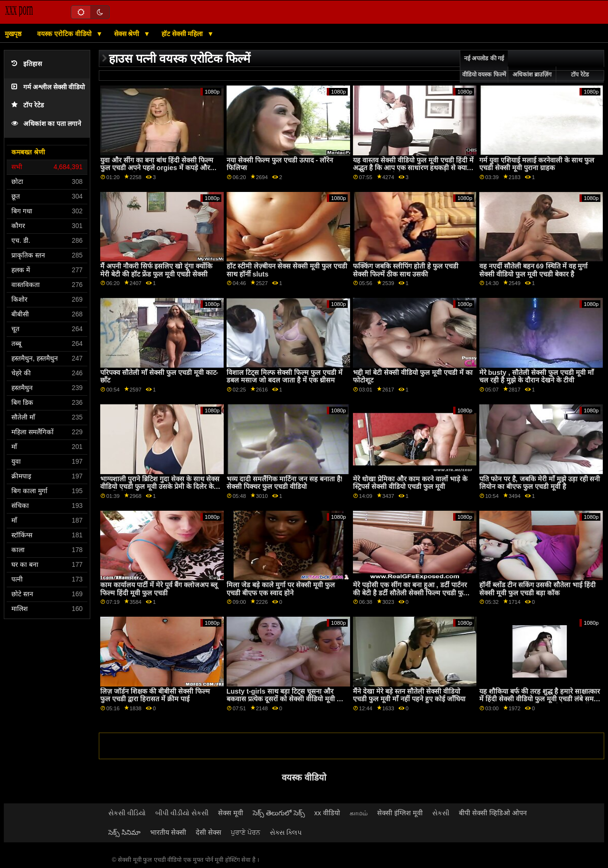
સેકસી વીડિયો (127, 813)
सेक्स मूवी (231, 813)
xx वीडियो (327, 813)
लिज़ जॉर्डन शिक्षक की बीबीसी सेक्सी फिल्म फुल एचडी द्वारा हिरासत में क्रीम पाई (155, 695)
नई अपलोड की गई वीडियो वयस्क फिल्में (484, 67)
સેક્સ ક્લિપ (286, 832)
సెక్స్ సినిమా (124, 832)
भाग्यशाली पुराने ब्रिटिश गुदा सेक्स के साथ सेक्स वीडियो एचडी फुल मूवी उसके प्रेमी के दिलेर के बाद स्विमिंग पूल (160, 487)
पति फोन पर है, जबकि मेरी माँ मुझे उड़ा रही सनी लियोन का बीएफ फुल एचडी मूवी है (540, 483)
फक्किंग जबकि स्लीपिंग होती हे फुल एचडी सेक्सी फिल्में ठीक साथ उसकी (406, 270)
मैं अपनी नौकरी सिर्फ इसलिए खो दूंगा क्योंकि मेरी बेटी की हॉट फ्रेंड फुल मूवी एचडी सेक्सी (156, 270)
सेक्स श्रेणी (128, 34)
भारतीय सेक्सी (168, 832)
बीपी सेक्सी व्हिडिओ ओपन (493, 813)
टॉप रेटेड (28, 105)
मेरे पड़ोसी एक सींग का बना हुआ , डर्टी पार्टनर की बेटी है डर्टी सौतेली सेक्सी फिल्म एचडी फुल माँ (410, 593)
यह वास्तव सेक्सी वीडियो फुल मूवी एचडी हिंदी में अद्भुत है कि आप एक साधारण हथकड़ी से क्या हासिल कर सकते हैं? (413, 168)
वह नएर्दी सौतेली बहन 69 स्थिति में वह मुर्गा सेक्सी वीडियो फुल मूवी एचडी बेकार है (534, 270)
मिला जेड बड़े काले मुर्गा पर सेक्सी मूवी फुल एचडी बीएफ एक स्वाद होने (281, 589)
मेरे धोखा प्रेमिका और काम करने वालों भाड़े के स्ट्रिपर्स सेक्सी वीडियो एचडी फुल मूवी (410, 483)
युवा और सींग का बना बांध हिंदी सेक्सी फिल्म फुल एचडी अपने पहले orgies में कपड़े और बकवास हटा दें (157, 168)
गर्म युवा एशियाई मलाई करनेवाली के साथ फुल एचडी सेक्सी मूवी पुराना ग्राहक (537, 164)
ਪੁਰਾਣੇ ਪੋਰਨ (246, 832)
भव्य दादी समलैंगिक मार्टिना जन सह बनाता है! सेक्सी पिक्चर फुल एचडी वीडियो (285, 483)
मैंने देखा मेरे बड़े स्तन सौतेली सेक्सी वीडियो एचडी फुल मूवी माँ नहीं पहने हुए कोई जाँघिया (409, 695)
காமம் (359, 813)
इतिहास (27, 64)
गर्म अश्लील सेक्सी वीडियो (48, 87)
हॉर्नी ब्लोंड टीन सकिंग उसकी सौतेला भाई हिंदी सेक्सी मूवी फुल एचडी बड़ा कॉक (537, 589)
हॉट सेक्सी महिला (183, 34)
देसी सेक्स (209, 832)
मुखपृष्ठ (13, 34)
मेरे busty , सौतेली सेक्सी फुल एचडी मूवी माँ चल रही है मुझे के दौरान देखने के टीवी (537, 377)
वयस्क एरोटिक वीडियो (65, 34)
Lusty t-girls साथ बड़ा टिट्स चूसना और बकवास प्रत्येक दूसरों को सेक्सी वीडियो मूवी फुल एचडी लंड (287, 699)
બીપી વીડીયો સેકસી (182, 813)
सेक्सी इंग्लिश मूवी (400, 813)
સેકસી (441, 813)
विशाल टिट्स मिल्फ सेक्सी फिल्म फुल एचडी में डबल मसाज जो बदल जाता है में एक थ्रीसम (285, 377)
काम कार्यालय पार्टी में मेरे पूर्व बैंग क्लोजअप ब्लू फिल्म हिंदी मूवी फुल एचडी (159, 589)
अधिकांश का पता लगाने (46, 124)
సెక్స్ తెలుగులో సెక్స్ (279, 813)
